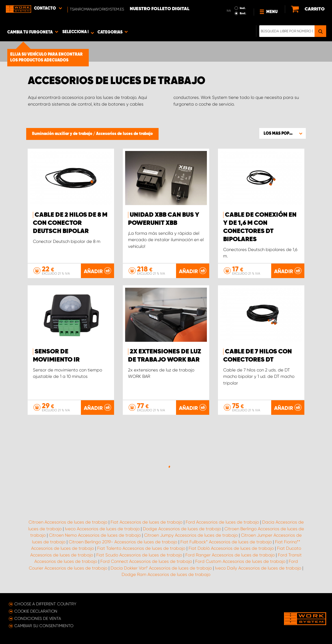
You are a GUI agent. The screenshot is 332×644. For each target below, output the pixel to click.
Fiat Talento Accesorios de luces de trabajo (141, 548)
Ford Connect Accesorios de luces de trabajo (146, 561)
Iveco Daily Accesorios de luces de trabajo (258, 568)
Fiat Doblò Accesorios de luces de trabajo (231, 548)
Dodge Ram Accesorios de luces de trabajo (166, 574)
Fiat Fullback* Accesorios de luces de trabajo (226, 542)
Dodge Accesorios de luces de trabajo (182, 529)
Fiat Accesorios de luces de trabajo (147, 522)
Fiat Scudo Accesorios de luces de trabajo (139, 555)
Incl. (243, 8)
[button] (283, 133)
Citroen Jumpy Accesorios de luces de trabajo (191, 535)
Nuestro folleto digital (160, 9)
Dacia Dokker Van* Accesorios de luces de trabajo (161, 568)
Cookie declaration (36, 611)
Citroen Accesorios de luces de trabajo (68, 522)
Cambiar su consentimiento (44, 626)
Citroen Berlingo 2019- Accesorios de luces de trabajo (123, 542)
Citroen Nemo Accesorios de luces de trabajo (95, 535)
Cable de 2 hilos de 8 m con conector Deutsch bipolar (70, 223)
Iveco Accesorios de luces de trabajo (102, 529)
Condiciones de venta (38, 618)
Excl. (243, 13)
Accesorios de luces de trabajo (124, 134)
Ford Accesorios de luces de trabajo (222, 522)
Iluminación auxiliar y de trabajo (63, 134)
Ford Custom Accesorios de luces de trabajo (240, 561)
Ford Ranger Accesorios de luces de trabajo (230, 555)
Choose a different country (45, 604)
